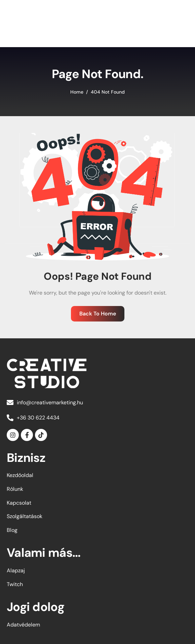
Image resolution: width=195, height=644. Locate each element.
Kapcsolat (19, 503)
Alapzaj (16, 570)
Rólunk (15, 489)
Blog (12, 530)
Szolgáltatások (25, 516)
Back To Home (98, 314)
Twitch (15, 584)
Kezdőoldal (20, 475)
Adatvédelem (23, 625)
